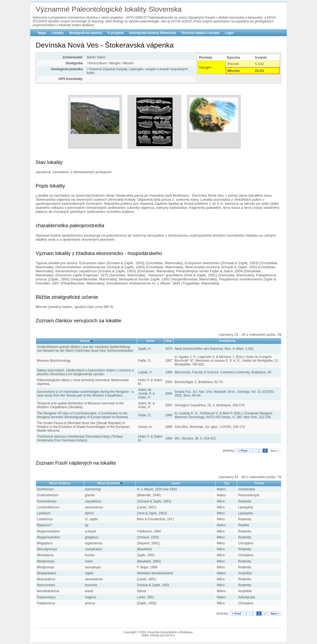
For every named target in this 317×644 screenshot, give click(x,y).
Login (229, 33)
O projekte (116, 33)
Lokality (57, 33)
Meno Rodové (60, 483)
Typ (226, 483)
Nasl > (275, 451)
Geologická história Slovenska (153, 33)
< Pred (243, 451)
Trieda (259, 483)
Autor (150, 341)
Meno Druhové (108, 483)
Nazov (85, 341)
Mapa (42, 33)
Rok (169, 341)
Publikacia (227, 341)
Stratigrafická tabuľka (85, 33)
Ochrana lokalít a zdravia (200, 33)
